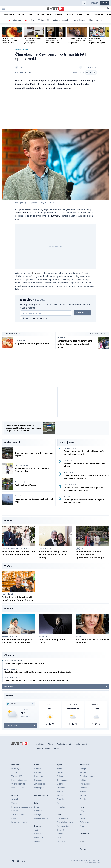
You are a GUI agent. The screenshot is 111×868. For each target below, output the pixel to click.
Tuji (50, 549)
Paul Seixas (14, 669)
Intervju (9, 609)
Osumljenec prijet (20, 482)
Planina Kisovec (20, 496)
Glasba (48, 637)
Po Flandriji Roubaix (21, 465)
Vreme (10, 696)
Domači (85, 549)
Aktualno (9, 655)
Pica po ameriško (20, 340)
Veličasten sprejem (70, 485)
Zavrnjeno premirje (70, 448)
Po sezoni (67, 497)
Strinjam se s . (35, 318)
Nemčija (17, 450)
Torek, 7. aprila (68, 472)
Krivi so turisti (68, 460)
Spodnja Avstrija (15, 678)
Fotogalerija (61, 337)
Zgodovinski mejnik (16, 661)
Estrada (9, 521)
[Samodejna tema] (84, 3)
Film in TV (14, 637)
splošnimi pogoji (40, 318)
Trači (7, 566)
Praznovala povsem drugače (20, 549)
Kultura (85, 637)
